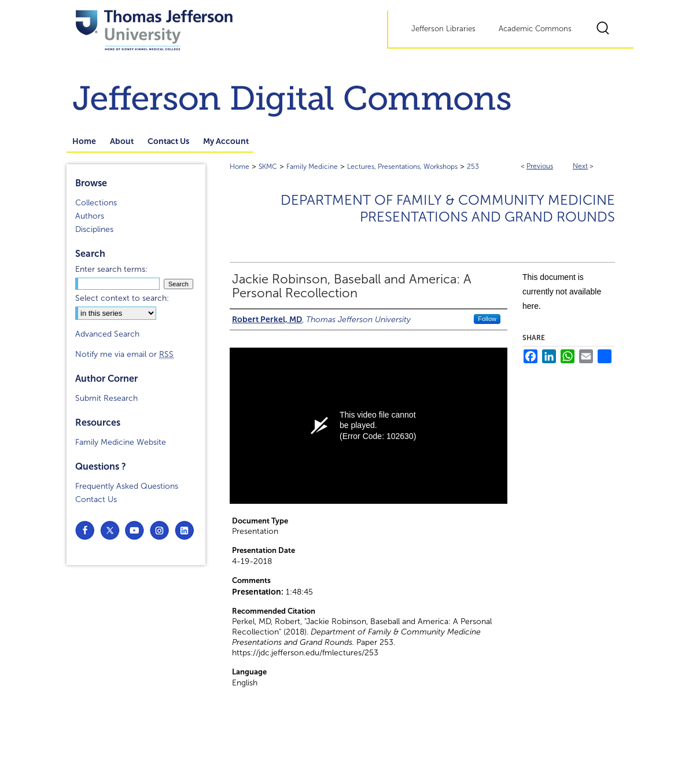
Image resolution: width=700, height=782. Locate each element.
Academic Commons (535, 29)
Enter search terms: (111, 269)
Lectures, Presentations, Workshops (402, 167)
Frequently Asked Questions (127, 486)
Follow (487, 319)
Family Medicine (312, 167)
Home (240, 167)
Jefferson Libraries (443, 29)
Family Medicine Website (121, 442)
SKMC (268, 167)
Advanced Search (107, 334)
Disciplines (94, 229)
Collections (96, 203)
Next (580, 166)
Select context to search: (122, 298)
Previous (540, 166)
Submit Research (106, 398)
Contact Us (96, 499)
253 (473, 167)
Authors (90, 216)
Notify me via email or (124, 354)
